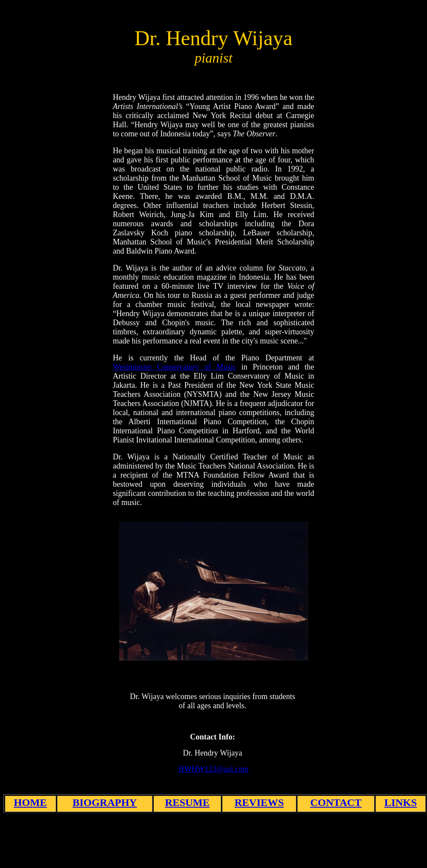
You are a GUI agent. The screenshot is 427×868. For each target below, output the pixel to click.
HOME (30, 802)
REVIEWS (259, 802)
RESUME (187, 802)
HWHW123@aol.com (213, 769)
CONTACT (336, 802)
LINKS (401, 802)
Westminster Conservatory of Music (174, 367)
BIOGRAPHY (105, 802)
